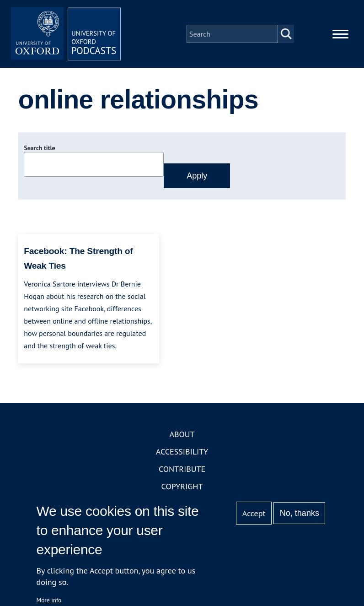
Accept (254, 513)
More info (49, 600)
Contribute (182, 469)
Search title (39, 148)
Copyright (182, 486)
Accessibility (182, 452)
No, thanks (300, 513)
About (182, 434)
